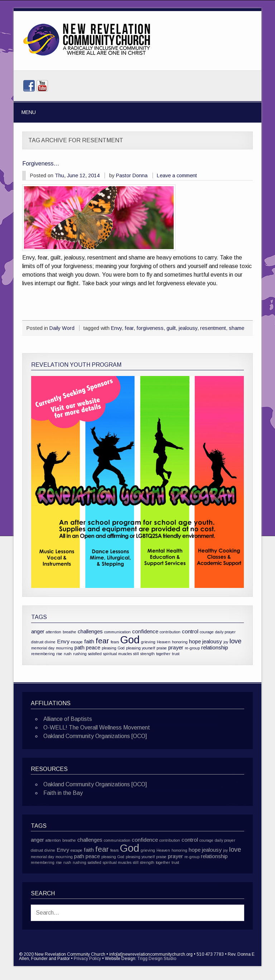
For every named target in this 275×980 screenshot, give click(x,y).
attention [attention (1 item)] (54, 632)
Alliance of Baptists (68, 719)
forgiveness (150, 328)
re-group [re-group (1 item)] (192, 648)
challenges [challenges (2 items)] (90, 631)
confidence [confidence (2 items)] (145, 631)
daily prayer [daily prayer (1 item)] (225, 632)
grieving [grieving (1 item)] (148, 642)
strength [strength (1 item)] (148, 654)
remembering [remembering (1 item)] (43, 654)
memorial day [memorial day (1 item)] (43, 648)
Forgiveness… (41, 164)
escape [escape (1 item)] (77, 642)
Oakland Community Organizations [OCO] (95, 736)
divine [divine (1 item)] (50, 642)
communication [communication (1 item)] (117, 632)
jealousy (188, 328)
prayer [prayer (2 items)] (176, 647)
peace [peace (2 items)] (93, 647)
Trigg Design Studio (157, 959)
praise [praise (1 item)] (162, 648)
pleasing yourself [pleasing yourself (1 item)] (141, 648)
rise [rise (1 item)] (59, 654)
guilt (171, 328)
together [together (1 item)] (163, 654)
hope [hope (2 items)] (195, 641)
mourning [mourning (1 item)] (64, 648)
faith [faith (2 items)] (89, 641)
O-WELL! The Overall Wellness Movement (97, 727)
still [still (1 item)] (136, 654)
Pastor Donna (132, 175)
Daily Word (62, 328)
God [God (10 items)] (130, 640)
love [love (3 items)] (235, 641)
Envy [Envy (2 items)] (63, 641)
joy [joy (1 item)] (226, 642)
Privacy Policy (87, 959)
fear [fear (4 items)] (102, 641)
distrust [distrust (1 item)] (37, 642)
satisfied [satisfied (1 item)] (95, 654)
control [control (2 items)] (190, 631)
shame (237, 328)
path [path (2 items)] (79, 647)
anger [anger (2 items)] (38, 631)
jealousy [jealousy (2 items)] (212, 641)
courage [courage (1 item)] (207, 632)
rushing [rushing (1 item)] (80, 654)
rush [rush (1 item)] (68, 654)
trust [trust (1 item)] (176, 654)
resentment (213, 328)
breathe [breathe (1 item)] (69, 632)
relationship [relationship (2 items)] (215, 647)
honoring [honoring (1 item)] (180, 642)
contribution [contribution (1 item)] (170, 632)
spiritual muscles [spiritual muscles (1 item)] (117, 654)
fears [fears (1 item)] (115, 642)
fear (129, 328)
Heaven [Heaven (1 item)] (164, 642)
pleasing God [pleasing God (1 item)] (113, 648)
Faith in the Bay (63, 793)
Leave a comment (177, 175)
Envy (116, 328)
